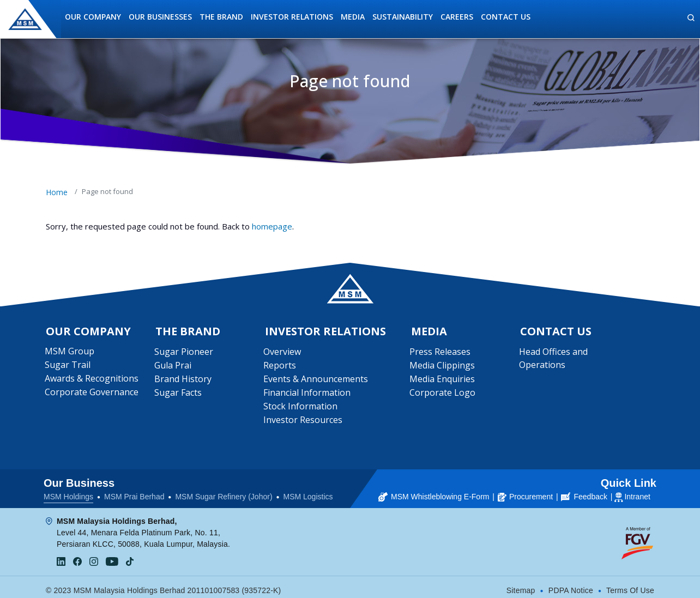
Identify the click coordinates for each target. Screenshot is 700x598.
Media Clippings (443, 367)
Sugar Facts (179, 395)
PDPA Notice (571, 584)
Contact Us (506, 17)
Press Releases (441, 354)
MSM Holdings (68, 491)
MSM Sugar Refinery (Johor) (224, 491)
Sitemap (521, 584)
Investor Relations (292, 17)
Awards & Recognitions (93, 380)
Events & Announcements (317, 381)
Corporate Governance (93, 394)
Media (353, 17)
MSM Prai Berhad (134, 491)
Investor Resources (304, 422)
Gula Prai (173, 367)
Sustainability (403, 17)
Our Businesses (160, 17)
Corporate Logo (443, 395)
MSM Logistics (308, 491)
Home (57, 192)
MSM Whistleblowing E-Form (434, 491)
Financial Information (308, 395)
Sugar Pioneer (184, 354)
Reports (281, 367)
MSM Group (71, 353)
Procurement (525, 491)
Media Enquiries (443, 381)
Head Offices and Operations (554, 360)
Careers (457, 17)
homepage (272, 226)
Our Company (93, 17)
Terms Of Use (630, 584)
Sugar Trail (69, 367)
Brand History (183, 381)
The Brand (221, 17)
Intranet (637, 491)
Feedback (584, 491)
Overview (283, 354)
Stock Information (301, 408)
